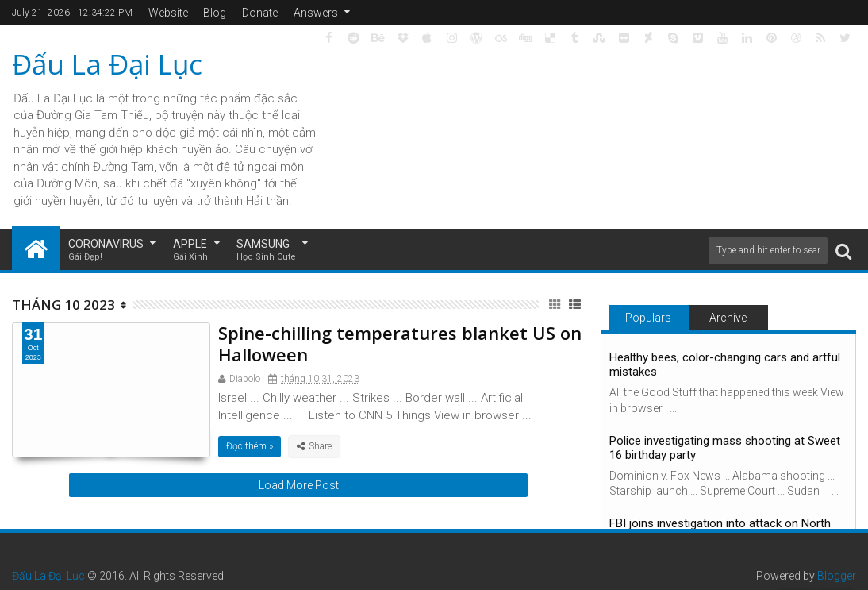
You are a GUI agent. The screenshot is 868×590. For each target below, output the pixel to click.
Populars (648, 318)
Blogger (837, 576)
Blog (215, 13)
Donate (260, 13)
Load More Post (299, 485)
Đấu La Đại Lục (107, 64)
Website (168, 13)
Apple (190, 251)
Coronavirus (106, 251)
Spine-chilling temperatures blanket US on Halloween (400, 343)
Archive (728, 318)
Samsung (266, 251)
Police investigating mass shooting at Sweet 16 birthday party (725, 448)
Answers (316, 13)
